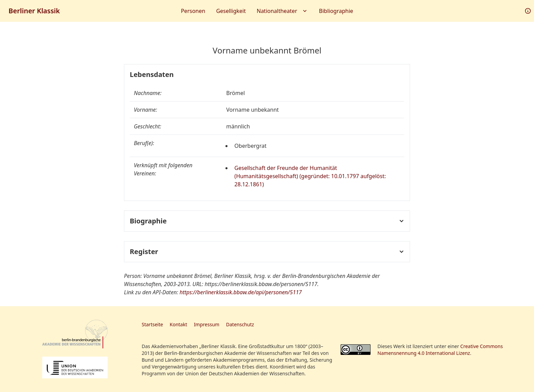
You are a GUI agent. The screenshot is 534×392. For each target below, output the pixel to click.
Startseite (152, 324)
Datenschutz (240, 324)
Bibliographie (336, 11)
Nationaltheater (282, 11)
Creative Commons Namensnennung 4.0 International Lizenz (440, 350)
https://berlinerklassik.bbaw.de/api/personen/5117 (241, 292)
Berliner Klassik (34, 11)
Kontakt (178, 324)
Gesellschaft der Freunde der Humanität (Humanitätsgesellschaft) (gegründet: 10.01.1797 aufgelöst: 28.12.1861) (310, 176)
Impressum (207, 324)
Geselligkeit (231, 11)
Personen (193, 11)
